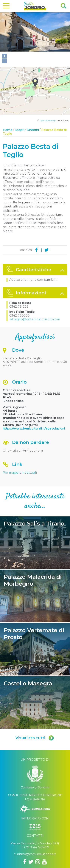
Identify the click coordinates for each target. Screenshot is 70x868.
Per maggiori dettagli (20, 438)
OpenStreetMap (48, 86)
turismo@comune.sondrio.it (35, 819)
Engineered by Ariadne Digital (35, 865)
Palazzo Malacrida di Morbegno (35, 561)
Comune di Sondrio (28, 859)
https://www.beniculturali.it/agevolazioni (34, 394)
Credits (59, 859)
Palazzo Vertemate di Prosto (35, 614)
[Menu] (6, 7)
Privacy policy (47, 859)
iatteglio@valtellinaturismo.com (35, 284)
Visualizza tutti (35, 703)
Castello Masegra (35, 668)
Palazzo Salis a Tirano (35, 508)
